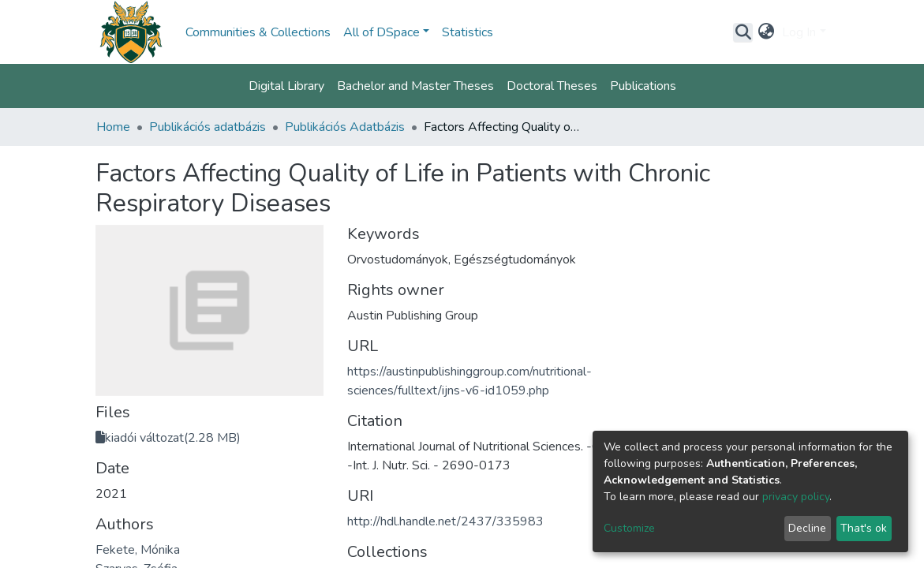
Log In (799, 32)
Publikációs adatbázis (208, 127)
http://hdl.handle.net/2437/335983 (445, 521)
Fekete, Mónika (138, 550)
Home (113, 127)
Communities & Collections (258, 32)
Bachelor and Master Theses (415, 86)
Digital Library (286, 86)
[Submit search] (743, 32)
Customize (629, 528)
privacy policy (796, 497)
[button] (766, 32)
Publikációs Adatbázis (345, 127)
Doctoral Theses (552, 86)
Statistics (468, 32)
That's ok (864, 528)
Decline (807, 528)
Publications (643, 86)
